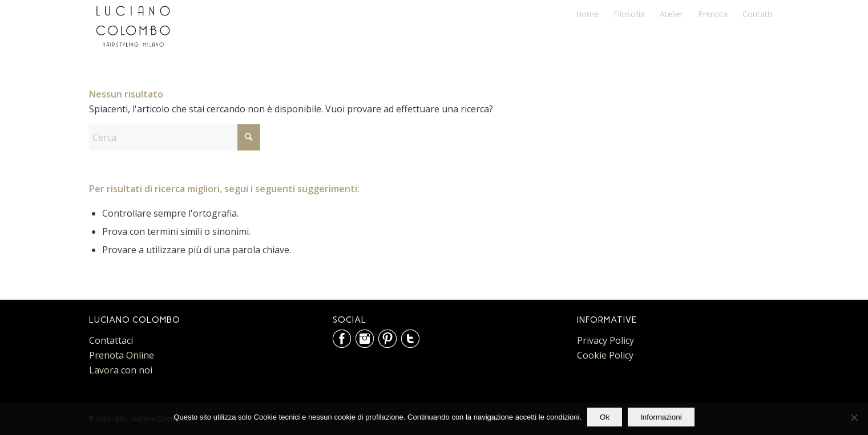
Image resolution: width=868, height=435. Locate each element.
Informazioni (661, 417)
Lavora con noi (121, 370)
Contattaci (111, 340)
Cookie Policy (605, 355)
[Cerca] (175, 137)
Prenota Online (122, 355)
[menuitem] (587, 14)
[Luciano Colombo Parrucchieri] (133, 26)
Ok (605, 417)
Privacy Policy (605, 340)
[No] (854, 417)
